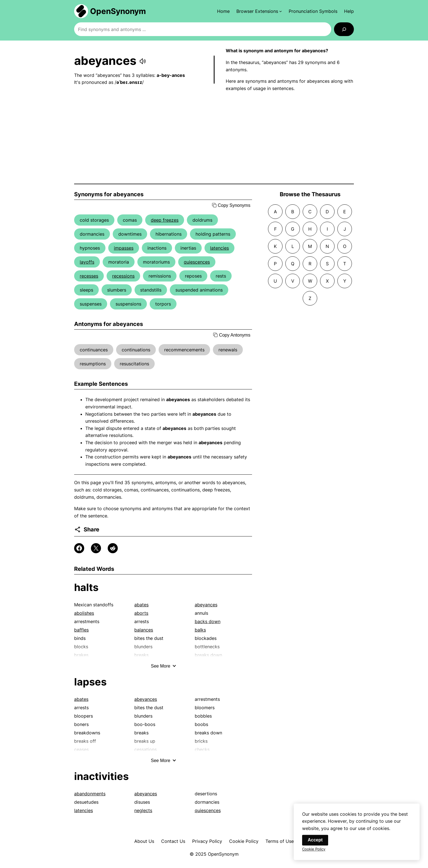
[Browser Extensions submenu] (259, 11)
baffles (81, 630)
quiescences (197, 262)
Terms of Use (280, 841)
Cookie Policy (244, 841)
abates (141, 605)
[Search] (344, 29)
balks (200, 630)
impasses (124, 248)
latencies (219, 248)
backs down (208, 621)
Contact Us (173, 841)
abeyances (206, 605)
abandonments (90, 794)
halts (86, 587)
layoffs (87, 262)
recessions (123, 276)
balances (144, 630)
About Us (144, 841)
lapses (90, 682)
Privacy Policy (207, 841)
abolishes (84, 613)
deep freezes (165, 220)
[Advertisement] (214, 138)
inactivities (101, 776)
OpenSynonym (118, 11)
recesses (89, 276)
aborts (141, 613)
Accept (315, 844)
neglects (143, 810)
